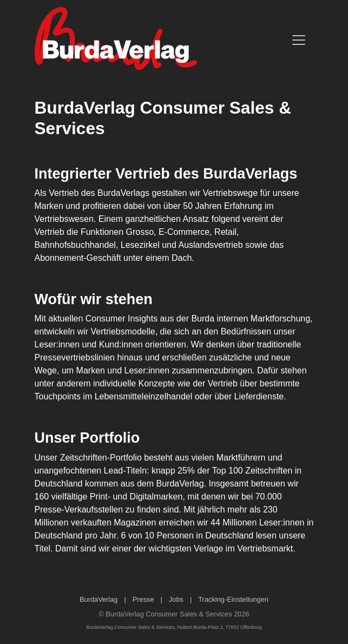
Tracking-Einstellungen (233, 599)
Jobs (176, 599)
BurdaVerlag (99, 599)
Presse (143, 599)
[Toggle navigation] (299, 40)
